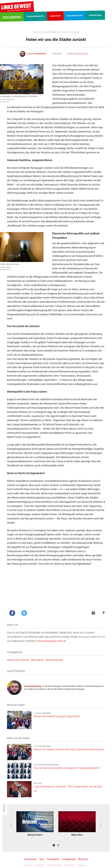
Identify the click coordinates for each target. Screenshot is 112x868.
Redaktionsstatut (54, 865)
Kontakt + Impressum (34, 865)
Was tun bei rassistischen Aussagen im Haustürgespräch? (67, 768)
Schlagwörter (69, 859)
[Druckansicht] (93, 613)
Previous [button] (11, 826)
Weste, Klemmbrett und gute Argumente (57, 716)
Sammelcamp (55, 660)
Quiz (42, 859)
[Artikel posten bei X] (24, 613)
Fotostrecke (53, 859)
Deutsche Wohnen (19, 660)
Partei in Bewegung (78, 54)
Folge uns (83, 865)
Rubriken (4, 808)
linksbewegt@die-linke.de (51, 641)
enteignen (38, 660)
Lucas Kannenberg (33, 686)
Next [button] (101, 826)
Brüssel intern (35, 835)
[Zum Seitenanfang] (104, 613)
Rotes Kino (77, 835)
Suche (83, 859)
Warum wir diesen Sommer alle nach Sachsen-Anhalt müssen (69, 749)
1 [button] (54, 845)
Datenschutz (70, 865)
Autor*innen (30, 859)
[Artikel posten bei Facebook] (12, 613)
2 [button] (58, 845)
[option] (35, 824)
